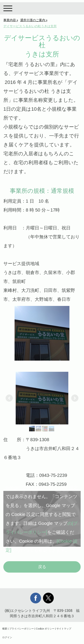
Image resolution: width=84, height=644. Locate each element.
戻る (42, 567)
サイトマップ (64, 628)
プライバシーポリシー (22, 628)
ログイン (7, 637)
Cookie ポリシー (45, 628)
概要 (5, 628)
